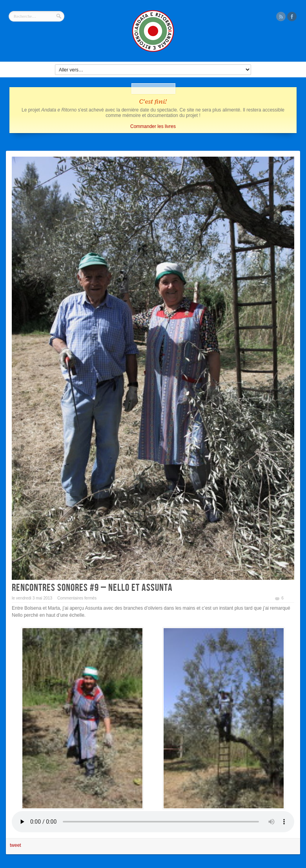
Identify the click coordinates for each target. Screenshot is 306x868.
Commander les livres (153, 126)
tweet (15, 845)
